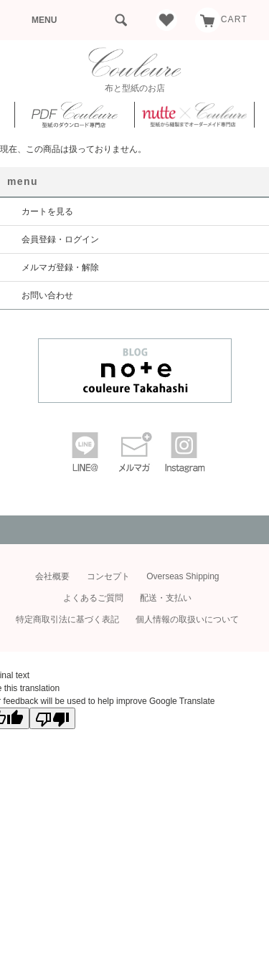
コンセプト (108, 576)
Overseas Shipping (183, 576)
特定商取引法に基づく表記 (67, 619)
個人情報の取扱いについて (187, 619)
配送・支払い (166, 598)
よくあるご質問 (93, 598)
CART (221, 19)
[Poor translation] (52, 718)
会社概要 (52, 576)
